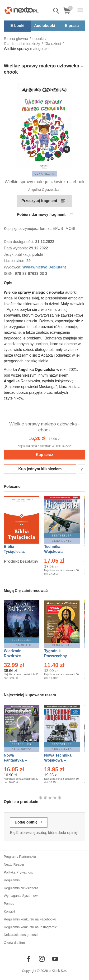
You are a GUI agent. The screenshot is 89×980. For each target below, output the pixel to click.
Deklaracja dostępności (21, 935)
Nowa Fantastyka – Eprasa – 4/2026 (18, 760)
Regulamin (12, 880)
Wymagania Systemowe (22, 896)
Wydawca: (13, 267)
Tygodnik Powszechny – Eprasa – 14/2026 (59, 656)
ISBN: (9, 274)
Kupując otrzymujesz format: (28, 229)
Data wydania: (16, 248)
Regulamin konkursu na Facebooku (30, 919)
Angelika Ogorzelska (43, 190)
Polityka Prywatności (19, 872)
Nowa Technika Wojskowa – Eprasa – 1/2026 (58, 760)
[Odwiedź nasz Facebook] (28, 959)
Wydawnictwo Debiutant (44, 267)
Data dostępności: (20, 242)
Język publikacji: (18, 255)
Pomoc (9, 904)
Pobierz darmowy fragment (41, 215)
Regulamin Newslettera (21, 888)
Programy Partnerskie (20, 857)
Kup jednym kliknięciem (40, 469)
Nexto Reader (14, 864)
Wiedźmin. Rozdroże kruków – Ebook (18, 656)
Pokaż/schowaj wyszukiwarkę (56, 11)
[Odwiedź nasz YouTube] (55, 959)
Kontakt (9, 911)
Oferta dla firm (14, 943)
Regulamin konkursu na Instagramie (30, 927)
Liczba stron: (15, 261)
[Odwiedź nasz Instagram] (42, 959)
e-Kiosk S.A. (58, 971)
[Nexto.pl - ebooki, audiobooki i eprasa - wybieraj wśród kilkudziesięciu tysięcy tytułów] (22, 10)
